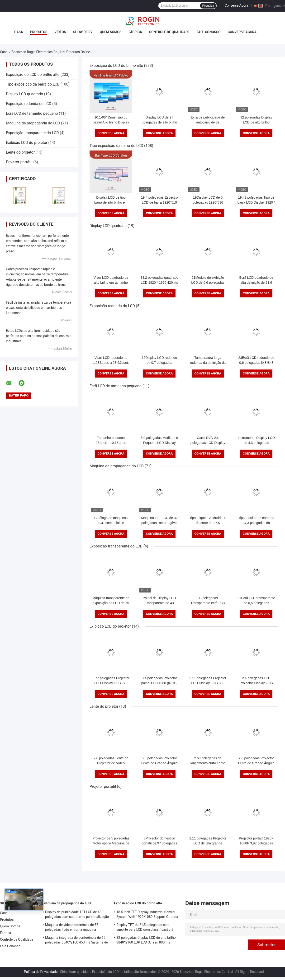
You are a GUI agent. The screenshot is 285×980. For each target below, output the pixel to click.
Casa (19, 32)
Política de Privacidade (41, 972)
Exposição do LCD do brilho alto (33, 75)
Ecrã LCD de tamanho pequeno (32, 113)
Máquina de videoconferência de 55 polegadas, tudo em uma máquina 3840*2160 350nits (72, 928)
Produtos (39, 32)
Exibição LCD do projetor (27, 143)
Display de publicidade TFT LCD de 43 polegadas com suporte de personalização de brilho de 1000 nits (77, 915)
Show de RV (83, 32)
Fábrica (135, 32)
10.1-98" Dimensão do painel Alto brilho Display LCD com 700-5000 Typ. (111, 122)
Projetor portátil (19, 162)
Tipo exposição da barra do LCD (33, 84)
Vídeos (60, 32)
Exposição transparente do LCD (32, 133)
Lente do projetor (20, 152)
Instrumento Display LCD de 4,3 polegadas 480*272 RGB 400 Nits (256, 443)
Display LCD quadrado (24, 94)
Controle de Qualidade (169, 32)
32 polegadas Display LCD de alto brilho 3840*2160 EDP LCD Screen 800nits (146, 940)
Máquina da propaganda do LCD (33, 123)
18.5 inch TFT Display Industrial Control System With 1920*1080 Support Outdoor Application (147, 915)
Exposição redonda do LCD (29, 104)
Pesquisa (208, 6)
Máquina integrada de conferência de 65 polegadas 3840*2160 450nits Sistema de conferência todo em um (76, 941)
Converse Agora (236, 5)
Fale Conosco (209, 32)
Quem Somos (111, 32)
